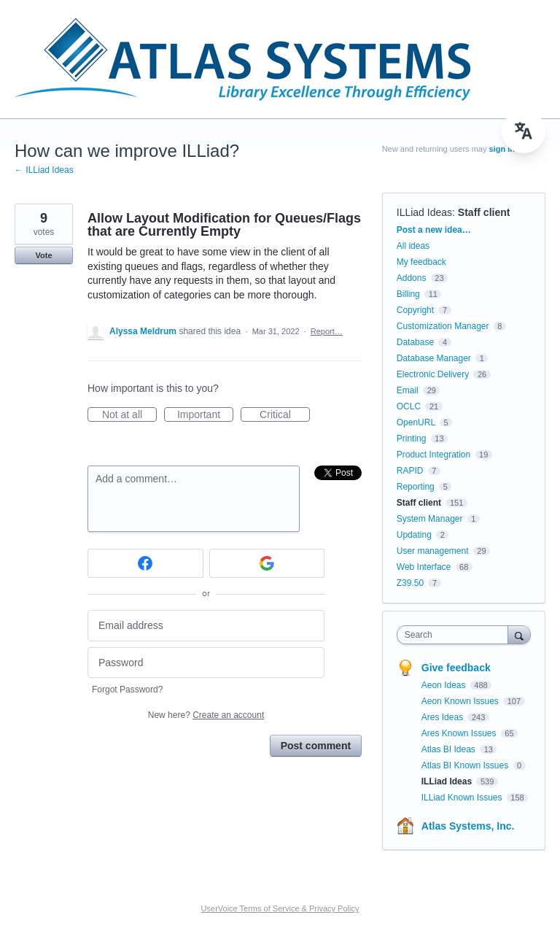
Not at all (129, 415)
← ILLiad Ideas (44, 170)
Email (408, 390)
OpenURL (416, 422)
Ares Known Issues (460, 733)
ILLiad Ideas (424, 212)
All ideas (413, 246)
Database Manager (434, 358)
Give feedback (456, 668)
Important (205, 415)
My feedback (421, 262)
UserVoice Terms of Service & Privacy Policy (280, 908)
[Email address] (206, 626)
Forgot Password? (127, 690)
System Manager (430, 519)
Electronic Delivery (433, 374)
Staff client (484, 212)
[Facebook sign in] (145, 563)
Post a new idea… (434, 230)
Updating (414, 535)
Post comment (316, 746)
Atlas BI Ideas (450, 749)
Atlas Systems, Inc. (468, 826)
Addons (412, 278)
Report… (327, 331)
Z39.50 (410, 583)
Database (415, 342)
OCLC (409, 406)
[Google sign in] (267, 563)
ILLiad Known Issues (463, 798)
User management (433, 551)
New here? (206, 715)
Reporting (416, 487)
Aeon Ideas (445, 685)
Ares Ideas (444, 717)
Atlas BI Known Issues (466, 765)
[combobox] (456, 635)
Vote (43, 255)
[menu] (524, 131)
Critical (285, 415)
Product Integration (433, 455)
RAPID (410, 471)
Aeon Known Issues (461, 701)
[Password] (206, 663)
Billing (408, 294)
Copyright (415, 310)
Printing (412, 439)
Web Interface (424, 567)
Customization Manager (443, 326)
